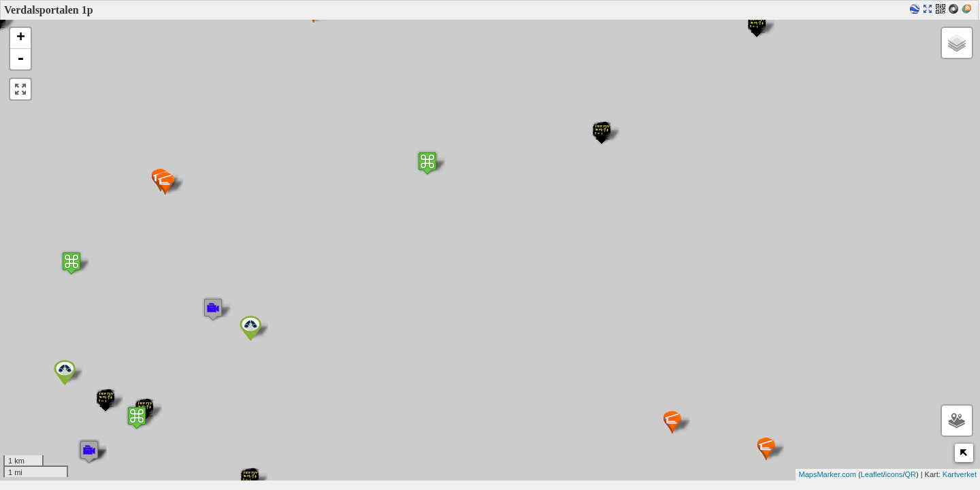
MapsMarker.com (828, 474)
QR (910, 474)
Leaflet (872, 474)
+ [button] (21, 38)
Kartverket (960, 474)
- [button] (20, 59)
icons (894, 474)
